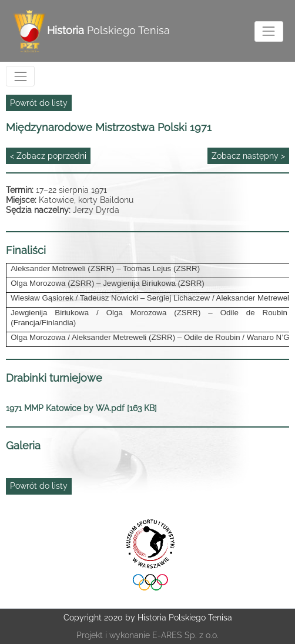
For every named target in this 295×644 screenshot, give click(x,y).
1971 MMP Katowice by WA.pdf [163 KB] (81, 408)
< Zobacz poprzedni (48, 156)
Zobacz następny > (248, 156)
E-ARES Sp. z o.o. (185, 635)
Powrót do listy (39, 103)
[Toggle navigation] (269, 31)
